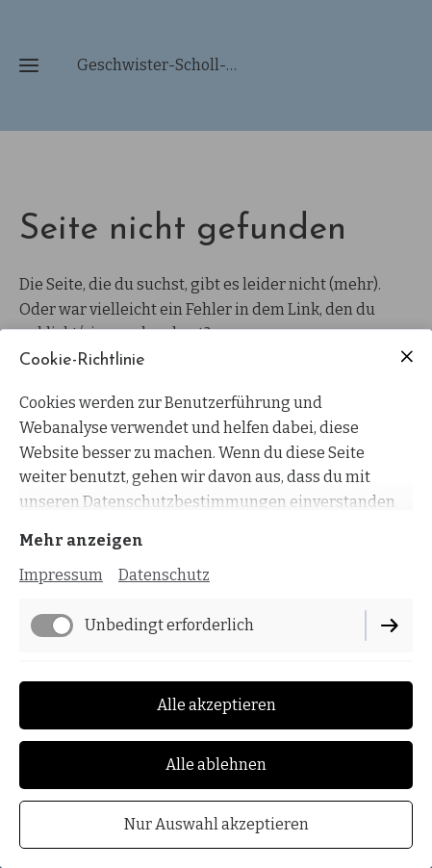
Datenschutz (164, 575)
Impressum (61, 575)
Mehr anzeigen (81, 540)
